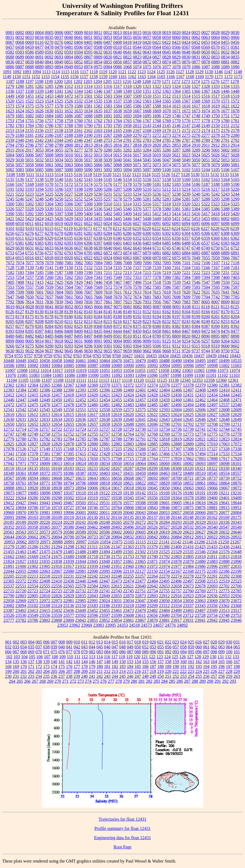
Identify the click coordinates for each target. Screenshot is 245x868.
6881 (157, 253)
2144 (157, 126)
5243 (225, 194)
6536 (196, 243)
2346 (79, 140)
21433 (212, 547)
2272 (157, 135)
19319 (93, 498)
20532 (188, 527)
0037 (59, 37)
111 (77, 657)
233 (31, 676)
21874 (165, 561)
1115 (65, 72)
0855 (108, 62)
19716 (45, 508)
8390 (216, 326)
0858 (137, 62)
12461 (188, 400)
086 (123, 652)
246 (130, 676)
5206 (108, 189)
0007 (69, 33)
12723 (69, 429)
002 (16, 642)
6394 (79, 243)
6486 (176, 243)
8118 (205, 307)
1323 (167, 86)
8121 (215, 307)
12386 (45, 390)
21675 (57, 557)
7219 (166, 273)
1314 (88, 86)
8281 (39, 326)
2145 (167, 126)
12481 (105, 405)
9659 (128, 351)
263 (237, 676)
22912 (165, 596)
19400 (212, 498)
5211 (157, 189)
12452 (81, 400)
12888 (176, 444)
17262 (129, 449)
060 (199, 647)
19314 (81, 498)
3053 (39, 150)
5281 (147, 199)
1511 (157, 96)
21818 (236, 557)
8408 (69, 331)
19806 (129, 508)
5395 (39, 214)
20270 (129, 522)
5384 (196, 209)
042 (77, 647)
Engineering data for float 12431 (122, 838)
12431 (188, 395)
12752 (69, 434)
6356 (176, 238)
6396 (88, 243)
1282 (39, 86)
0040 (69, 37)
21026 (93, 542)
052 (145, 647)
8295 (59, 326)
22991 (93, 601)
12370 (105, 385)
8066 (98, 307)
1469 (59, 96)
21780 (153, 557)
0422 (166, 42)
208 (77, 671)
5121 (117, 175)
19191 (200, 493)
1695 (147, 116)
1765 (128, 121)
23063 (200, 601)
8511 (137, 336)
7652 (39, 297)
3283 (137, 150)
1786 (49, 126)
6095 (196, 224)
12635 (69, 419)
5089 (79, 170)
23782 (21, 620)
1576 (39, 106)
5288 (206, 199)
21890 (236, 561)
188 (161, 667)
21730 (105, 557)
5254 (88, 199)
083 (100, 652)
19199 (212, 493)
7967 (167, 302)
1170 (209, 77)
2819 (147, 145)
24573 (147, 625)
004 (31, 642)
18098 (224, 464)
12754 (81, 434)
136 (24, 662)
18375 (57, 473)
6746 (176, 248)
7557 (30, 287)
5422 (20, 219)
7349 (118, 277)
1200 (58, 81)
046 (107, 647)
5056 (10, 165)
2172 (186, 130)
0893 (49, 67)
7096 (176, 263)
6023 (98, 224)
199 (8, 671)
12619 (116, 415)
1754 (20, 121)
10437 (199, 356)
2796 (30, 145)
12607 (212, 410)
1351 (147, 91)
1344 (79, 91)
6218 (127, 228)
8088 (167, 307)
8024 (20, 307)
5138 (39, 179)
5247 (30, 199)
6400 (108, 243)
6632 (39, 248)
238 (69, 676)
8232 (166, 321)
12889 (188, 444)
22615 (117, 586)
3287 (176, 150)
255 (199, 676)
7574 (118, 287)
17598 (57, 459)
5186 (196, 184)
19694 (21, 508)
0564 (157, 47)
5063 (69, 165)
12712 (9, 429)
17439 (141, 454)
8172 (235, 312)
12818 (165, 439)
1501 (88, 96)
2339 (10, 140)
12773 (188, 434)
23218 (129, 606)
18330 (224, 468)
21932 (81, 566)
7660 (59, 297)
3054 (49, 150)
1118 (94, 72)
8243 (186, 321)
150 (123, 662)
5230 (98, 194)
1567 (186, 101)
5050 (196, 160)
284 (165, 681)
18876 (236, 483)
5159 (176, 179)
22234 (81, 576)
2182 (39, 135)
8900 (20, 341)
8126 (10, 312)
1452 (39, 96)
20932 (236, 537)
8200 (206, 317)
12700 (165, 424)
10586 (9, 366)
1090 (235, 67)
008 (62, 642)
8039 (39, 307)
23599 (117, 615)
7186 (49, 273)
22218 (45, 576)
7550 (225, 282)
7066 (225, 258)
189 (168, 667)
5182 (167, 184)
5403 (118, 214)
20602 (117, 532)
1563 (147, 101)
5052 (216, 160)
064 (229, 647)
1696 (157, 116)
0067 (10, 42)
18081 (176, 464)
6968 (147, 258)
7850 (88, 302)
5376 (137, 209)
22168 (188, 571)
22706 (236, 586)
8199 (196, 317)
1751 (225, 116)
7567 (79, 287)
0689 (20, 57)
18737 (212, 478)
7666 (98, 297)
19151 (152, 493)
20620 (176, 532)
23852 (105, 620)
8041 (49, 307)
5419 (225, 214)
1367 (206, 91)
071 (46, 652)
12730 (141, 429)
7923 (128, 302)
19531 (105, 503)
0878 (206, 62)
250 (161, 676)
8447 (128, 331)
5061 (49, 165)
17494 (200, 454)
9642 (59, 351)
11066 (211, 370)
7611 (118, 292)
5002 (225, 150)
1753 (10, 121)
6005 (235, 219)
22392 (33, 581)
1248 (137, 81)
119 (129, 657)
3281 (118, 150)
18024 (81, 464)
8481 (20, 336)
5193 (30, 189)
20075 (212, 513)
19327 (105, 498)
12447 (21, 400)
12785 (81, 439)
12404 (165, 390)
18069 (165, 464)
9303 (128, 346)
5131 (205, 175)
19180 (188, 493)
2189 (79, 135)
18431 (129, 473)
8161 (157, 312)
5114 (59, 175)
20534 (200, 527)
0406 (98, 42)
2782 (137, 140)
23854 (117, 620)
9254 (186, 341)
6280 (69, 233)
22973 (57, 601)
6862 (98, 253)
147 (100, 662)
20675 (45, 537)
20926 (224, 537)
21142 (176, 542)
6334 (59, 238)
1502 (98, 96)
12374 (153, 385)
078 (77, 652)
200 (16, 671)
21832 (33, 561)
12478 (69, 405)
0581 (235, 47)
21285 (21, 547)
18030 (93, 464)
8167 (216, 312)
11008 (22, 370)
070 (39, 652)
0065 (225, 37)
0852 (79, 62)
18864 (224, 483)
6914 (10, 258)
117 (114, 657)
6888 (216, 253)
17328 (224, 449)
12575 (141, 410)
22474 (129, 581)
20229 (69, 522)
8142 (79, 312)
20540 (212, 527)
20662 (33, 537)
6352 (137, 238)
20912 (188, 537)
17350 (21, 454)
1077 (167, 67)
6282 (88, 233)
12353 (197, 380)
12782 (45, 439)
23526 (9, 615)
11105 (23, 380)
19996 (69, 513)
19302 (69, 498)
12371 (117, 385)
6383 (39, 243)
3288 (186, 150)
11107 (47, 380)
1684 (49, 116)
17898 (212, 459)
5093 (118, 170)
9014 (39, 341)
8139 (69, 312)
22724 (45, 591)
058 (184, 647)
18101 (236, 464)
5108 (11, 175)
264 (12, 681)
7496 (137, 282)
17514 (212, 454)
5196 (59, 189)
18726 (200, 478)
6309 (235, 233)
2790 (216, 140)
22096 (117, 571)
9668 (167, 351)
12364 (33, 385)
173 (46, 667)
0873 (157, 62)
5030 (20, 160)
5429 (69, 219)
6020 (69, 224)
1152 (36, 77)
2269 (128, 135)
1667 (137, 111)
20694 (57, 537)
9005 (30, 341)
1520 (10, 101)
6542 (216, 243)
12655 (69, 424)
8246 (196, 321)
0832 (206, 57)
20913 (200, 537)
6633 (49, 248)
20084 (236, 513)
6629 (10, 248)
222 (183, 671)
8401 (49, 331)
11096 (152, 375)
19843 (153, 508)
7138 (20, 268)
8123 (225, 307)
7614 (147, 292)
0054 (118, 37)
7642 (235, 292)
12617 (92, 415)
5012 (88, 155)
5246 (20, 199)
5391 (20, 214)
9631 (20, 351)
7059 (216, 258)
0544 (137, 47)
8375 (137, 326)
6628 (235, 243)
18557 (236, 473)
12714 (21, 429)
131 (221, 657)
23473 (129, 610)
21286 (33, 547)
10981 (21, 366)
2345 (69, 140)
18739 (224, 478)
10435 (175, 356)
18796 (81, 483)
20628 (212, 532)
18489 (188, 473)
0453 (206, 42)
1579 (69, 106)
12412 (9, 395)
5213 (176, 189)
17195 (105, 449)
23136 (69, 606)
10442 (223, 356)
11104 (12, 380)
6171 (88, 228)
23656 (152, 615)
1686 (69, 116)
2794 (10, 145)
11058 (164, 370)
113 (92, 657)
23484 (165, 610)
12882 (117, 444)
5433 (79, 219)
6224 (176, 228)
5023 (186, 155)
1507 (128, 96)
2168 (147, 130)
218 (153, 671)
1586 (137, 106)
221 (176, 671)
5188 (216, 184)
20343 (236, 522)
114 (100, 657)
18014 (69, 464)
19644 (236, 503)
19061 (176, 488)
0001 (10, 33)
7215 (147, 273)
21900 (21, 566)
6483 (147, 243)
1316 (108, 86)
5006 (30, 155)
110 (70, 657)
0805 (79, 57)
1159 (103, 77)
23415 (45, 610)
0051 (88, 37)
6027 (137, 224)
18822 (141, 483)
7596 (225, 287)
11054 (128, 370)
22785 (236, 591)
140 (54, 662)
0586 (30, 52)
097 (206, 652)
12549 (57, 410)
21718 (93, 557)
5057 (20, 165)
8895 (215, 336)
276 (104, 681)
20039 (116, 513)
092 (168, 652)
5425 (49, 219)
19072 (236, 488)
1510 (147, 96)
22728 (69, 591)
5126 (166, 175)
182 (115, 667)
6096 (206, 224)
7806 (20, 302)
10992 (153, 366)
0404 (78, 42)
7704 (206, 297)
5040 (118, 160)
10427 (128, 356)
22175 (200, 571)
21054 (105, 542)
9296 (88, 346)
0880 (216, 62)
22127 (140, 571)
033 (16, 647)
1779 (216, 121)
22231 (69, 576)
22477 (141, 581)
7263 (79, 277)
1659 (128, 111)
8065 (88, 307)
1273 (186, 81)
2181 (30, 135)
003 (24, 642)
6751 (225, 248)
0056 (137, 37)
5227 (69, 194)
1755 (30, 121)
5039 (108, 160)
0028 (215, 33)
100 (229, 652)
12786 (93, 439)
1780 (225, 121)
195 (214, 667)
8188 (118, 317)
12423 (117, 395)
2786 (176, 140)
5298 (225, 199)
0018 (157, 33)
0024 (186, 33)
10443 (235, 356)
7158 (147, 268)
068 (24, 652)
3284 (147, 150)
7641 (225, 292)
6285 (118, 233)
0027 (206, 33)
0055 (128, 37)
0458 (20, 47)
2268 (118, 135)
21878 (176, 561)
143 (77, 662)
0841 (49, 62)
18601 (45, 478)
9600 (225, 346)
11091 (105, 375)
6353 (147, 238)
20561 (9, 532)
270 (58, 681)
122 (152, 657)
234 (39, 676)
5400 (88, 214)
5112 (40, 175)
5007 (39, 155)
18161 (45, 468)
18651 (105, 478)
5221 (10, 194)
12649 (236, 419)
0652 (225, 52)
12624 (176, 415)
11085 (58, 375)
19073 (9, 493)
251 (168, 676)
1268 (147, 81)
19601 (165, 503)
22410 (57, 581)
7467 (118, 282)
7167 (216, 268)
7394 (206, 277)
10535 (236, 361)
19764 (117, 508)
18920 (33, 488)
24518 (135, 625)
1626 (39, 111)
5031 (30, 160)
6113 (40, 228)
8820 (186, 336)
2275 (186, 135)
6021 (78, 224)
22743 (117, 591)
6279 (59, 233)
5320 (186, 204)
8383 (186, 326)
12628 (224, 415)
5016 (127, 155)
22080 (69, 571)
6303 (176, 233)
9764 (87, 356)
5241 (206, 194)
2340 (20, 140)
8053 (79, 307)
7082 (79, 263)
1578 (59, 106)
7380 (167, 277)
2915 (10, 150)
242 (100, 676)
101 (237, 652)
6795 (88, 253)
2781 (128, 140)
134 (8, 662)
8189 (128, 317)
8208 (39, 321)
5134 (234, 175)
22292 (224, 576)
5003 (235, 150)
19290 (45, 498)
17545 (9, 459)
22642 (153, 586)
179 (92, 667)
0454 (215, 42)
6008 (10, 224)
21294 (57, 547)
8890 (206, 336)
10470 (117, 361)
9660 (137, 351)
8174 (20, 317)
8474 (216, 331)
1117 (84, 72)
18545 (212, 473)
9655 (108, 351)
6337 (88, 238)
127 (190, 657)
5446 (128, 219)
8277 (20, 326)
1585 (128, 106)
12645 (188, 419)
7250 (215, 273)
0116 (39, 42)
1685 (59, 116)
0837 (20, 62)
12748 (21, 434)
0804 (69, 57)
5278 (118, 199)
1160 (113, 77)
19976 (33, 513)
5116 (78, 175)
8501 (118, 336)
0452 (196, 42)
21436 (224, 547)
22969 (21, 601)
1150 (16, 77)
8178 (49, 317)
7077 (30, 263)
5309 (98, 204)
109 (62, 657)
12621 (140, 415)
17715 (129, 459)
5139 (49, 179)
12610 (9, 415)
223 (191, 671)
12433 (200, 395)
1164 (151, 77)
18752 (236, 478)
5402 (108, 214)
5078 (206, 165)
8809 (176, 336)
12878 (69, 444)
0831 (196, 57)
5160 (186, 179)
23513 (224, 610)
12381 (224, 385)
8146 (118, 312)
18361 (21, 473)
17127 (33, 449)
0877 (196, 62)
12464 (212, 400)
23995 (111, 625)
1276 (215, 81)
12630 (9, 419)
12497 (212, 405)
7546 (196, 282)
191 (184, 667)
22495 (165, 581)
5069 (128, 165)
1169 (199, 77)
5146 (118, 179)
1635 (98, 111)
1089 (225, 67)
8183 (88, 317)
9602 (235, 346)
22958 (9, 601)
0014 (127, 33)
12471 (236, 400)
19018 (129, 488)
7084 (98, 263)
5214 (186, 189)
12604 (176, 410)
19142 (140, 493)
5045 (147, 160)
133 (236, 657)
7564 (69, 287)
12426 (141, 395)
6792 (59, 253)
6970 (157, 258)
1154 (55, 77)
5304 (49, 204)
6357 (186, 238)
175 (62, 667)
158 (168, 662)
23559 (57, 615)
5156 (147, 179)
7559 (49, 287)
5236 (157, 194)
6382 (30, 243)
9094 (118, 341)
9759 (48, 356)
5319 (176, 204)
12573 (129, 410)
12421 (105, 395)
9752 (235, 351)
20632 (224, 532)
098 (214, 652)
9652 (98, 351)
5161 (196, 179)
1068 (128, 67)
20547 (224, 527)
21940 (105, 566)
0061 (186, 37)
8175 (30, 317)
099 (222, 652)
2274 (176, 135)
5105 (216, 170)
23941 (200, 620)
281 (142, 681)
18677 (141, 478)
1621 (225, 106)
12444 (224, 395)
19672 (9, 508)
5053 (225, 160)
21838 (57, 561)
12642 (153, 419)
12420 (93, 395)
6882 (167, 253)
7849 (79, 302)
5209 (137, 189)
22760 (188, 591)
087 (130, 652)
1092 (17, 72)
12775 (212, 434)
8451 (147, 331)
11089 (81, 375)
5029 (10, 160)
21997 (224, 566)
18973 (69, 488)
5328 (30, 209)
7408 (20, 282)
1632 (69, 111)
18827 (153, 483)
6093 (176, 224)
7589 (186, 287)
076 (62, 652)
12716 (33, 429)
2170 (167, 130)
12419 (81, 395)
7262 (69, 277)
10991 (141, 366)
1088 (216, 67)
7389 (196, 277)
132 (228, 657)
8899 (10, 341)
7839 (59, 302)
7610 (108, 292)
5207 (118, 189)
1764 (118, 121)
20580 (69, 532)
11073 (223, 370)
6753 (10, 253)
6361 (225, 238)
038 (46, 647)
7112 (225, 263)
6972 (167, 258)
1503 (108, 96)
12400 (129, 390)
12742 (212, 429)
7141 (49, 268)
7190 (88, 273)
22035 (236, 566)
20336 (224, 522)
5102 (186, 170)
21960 (129, 566)
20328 (188, 522)
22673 (188, 586)
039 (54, 647)
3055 (59, 150)
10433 (151, 356)
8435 (98, 331)
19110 (81, 493)
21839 (69, 561)
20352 (9, 527)
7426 (69, 282)
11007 (10, 370)
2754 (118, 140)
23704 (176, 615)
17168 (69, 449)
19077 (21, 493)
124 (168, 657)
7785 (235, 297)
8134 (49, 312)
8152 (147, 312)
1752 (235, 116)
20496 (129, 527)
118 (122, 657)
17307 (176, 449)
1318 (128, 86)
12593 (165, 410)
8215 (108, 321)
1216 (127, 81)
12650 (9, 424)
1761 (88, 121)
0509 (108, 47)
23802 (45, 620)
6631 (30, 248)
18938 (57, 488)
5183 (176, 184)
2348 (98, 140)
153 (130, 662)
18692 (153, 478)
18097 (212, 464)
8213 (88, 321)
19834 (141, 508)
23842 (81, 620)
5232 (118, 194)
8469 (196, 331)
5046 (157, 160)
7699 (186, 297)
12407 (188, 390)
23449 (81, 610)
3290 (206, 150)
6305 (196, 233)
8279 (30, 326)
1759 (69, 121)
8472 (206, 331)
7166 (206, 268)
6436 (137, 243)
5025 (206, 155)
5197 (69, 189)
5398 (69, 214)
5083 (20, 170)
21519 (153, 552)
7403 (235, 277)
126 (183, 657)
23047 (141, 601)
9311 (167, 346)
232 (24, 676)
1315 (98, 86)
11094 (140, 375)
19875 (188, 508)
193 (199, 667)
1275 (205, 81)
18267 (116, 468)
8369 (108, 326)
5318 (166, 204)
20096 (21, 517)
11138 (174, 380)
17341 (9, 454)
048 (123, 647)
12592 (153, 410)
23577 (69, 615)
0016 (147, 33)
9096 (137, 341)
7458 (108, 282)
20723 (93, 537)
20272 (141, 522)
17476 (188, 454)
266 (27, 681)
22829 (69, 596)
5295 (216, 199)
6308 (225, 233)
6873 (118, 253)
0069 (30, 42)
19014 (105, 488)
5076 (186, 165)
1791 (98, 126)
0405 (88, 42)
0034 (39, 37)
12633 (45, 419)
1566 (176, 101)
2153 (10, 130)
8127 (20, 312)
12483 (129, 405)
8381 (167, 326)
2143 (147, 126)
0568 (196, 47)
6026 (127, 224)
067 (16, 652)
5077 (196, 165)
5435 (98, 219)
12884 (141, 444)
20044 (152, 513)
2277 (206, 135)
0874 (167, 62)
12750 (45, 434)
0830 (186, 57)
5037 (88, 160)
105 (32, 657)
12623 (164, 415)
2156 (39, 130)
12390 (69, 390)
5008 (49, 155)
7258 (39, 277)
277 (111, 681)
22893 (153, 596)
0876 (186, 62)
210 (92, 671)
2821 (167, 145)
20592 (93, 532)
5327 (20, 209)
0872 (147, 62)
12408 (200, 390)
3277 (79, 150)
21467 (33, 552)
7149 (59, 268)
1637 (108, 111)
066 (8, 652)
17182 (93, 449)
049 (130, 647)
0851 (69, 62)
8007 (216, 302)
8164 (186, 312)
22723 (33, 591)
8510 (128, 336)
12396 (105, 390)
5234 (137, 194)
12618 (104, 415)
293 (233, 681)
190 (176, 667)
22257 (141, 576)
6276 (30, 233)
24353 (123, 625)
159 (176, 662)
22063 (45, 571)
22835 (81, 596)
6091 (157, 224)
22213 (33, 576)
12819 (176, 439)
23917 (176, 620)
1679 (10, 116)
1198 (39, 81)
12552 (93, 410)
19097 (57, 493)
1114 (56, 72)
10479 (141, 361)
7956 (157, 302)
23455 (105, 610)
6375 (10, 243)
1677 (225, 111)
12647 (212, 419)
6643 (137, 248)
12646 (200, 419)
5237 (167, 194)
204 (46, 671)
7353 (137, 277)
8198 (186, 317)
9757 (29, 356)
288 (195, 681)
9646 (79, 351)
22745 (129, 591)
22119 (128, 571)
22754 (153, 591)
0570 (215, 47)
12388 (57, 390)
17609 (69, 459)
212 (107, 671)
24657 (159, 625)
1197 (30, 81)
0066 (235, 37)
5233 (128, 194)
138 (39, 662)
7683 (157, 297)
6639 (98, 248)
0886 (10, 67)
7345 (108, 277)
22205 (9, 576)
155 (145, 662)
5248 (39, 199)
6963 (128, 258)
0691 (39, 57)
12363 (21, 385)
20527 (165, 527)
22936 (212, 596)
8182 (79, 317)
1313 (79, 86)
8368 (98, 326)
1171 (219, 77)
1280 (20, 86)
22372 (21, 581)
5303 (39, 204)
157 (161, 662)
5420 (235, 214)
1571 (225, 101)
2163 (98, 130)
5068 (118, 165)
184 (130, 667)
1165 (161, 77)
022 (168, 642)
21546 (200, 552)
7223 (206, 273)
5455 (206, 219)
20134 (116, 517)
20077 (224, 513)
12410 (224, 390)
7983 (186, 302)
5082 (10, 170)
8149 (128, 312)
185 (138, 667)
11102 (223, 375)
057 (176, 647)
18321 (200, 468)
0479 (59, 47)
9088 (88, 341)
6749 (206, 248)
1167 (180, 77)
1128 (190, 72)
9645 (69, 351)
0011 (98, 33)
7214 (137, 273)
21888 (224, 561)
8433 (88, 331)
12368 (81, 385)
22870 (129, 596)
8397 (39, 331)
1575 (30, 106)
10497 (212, 361)
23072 (236, 601)
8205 (10, 321)
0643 (147, 52)
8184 (98, 317)
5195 (49, 189)
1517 (215, 96)
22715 (9, 591)
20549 (236, 527)
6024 (108, 224)
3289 (196, 150)
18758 (9, 483)
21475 (45, 552)
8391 (225, 326)
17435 (129, 454)
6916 (30, 258)
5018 (147, 155)
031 (237, 642)
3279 (98, 150)
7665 (88, 297)
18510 (200, 473)
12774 (200, 434)
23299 (153, 606)
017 (130, 642)
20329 (200, 522)
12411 (236, 390)
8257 (10, 326)
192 (191, 667)
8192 (137, 317)
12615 (69, 415)
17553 (21, 459)
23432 (57, 610)
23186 (105, 606)
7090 (147, 263)
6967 (137, 258)
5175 (98, 184)
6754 (20, 253)
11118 (127, 380)
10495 (200, 361)
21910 (57, 566)
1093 (27, 72)
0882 (235, 62)
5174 (88, 184)
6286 (128, 233)
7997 (196, 302)
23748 (224, 615)
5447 (137, 219)
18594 (33, 478)
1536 (108, 101)
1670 (167, 111)
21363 (128, 547)
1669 (157, 111)
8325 (79, 326)
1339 (39, 91)
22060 (33, 571)
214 (122, 671)
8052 (69, 307)
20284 (165, 522)
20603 (129, 532)
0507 (88, 47)
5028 (235, 155)
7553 (10, 287)
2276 (196, 135)
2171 (176, 130)
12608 (224, 410)
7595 (216, 287)
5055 (235, 160)
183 (123, 667)
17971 (21, 464)
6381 (20, 243)
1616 (186, 106)
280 (134, 681)
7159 (157, 268)
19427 (21, 503)
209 (85, 671)
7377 (147, 277)
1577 (49, 106)
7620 (186, 292)
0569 (206, 47)
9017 (49, 341)
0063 (206, 37)
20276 (153, 522)
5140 (59, 179)
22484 (153, 581)
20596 (105, 532)
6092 (166, 224)
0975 (98, 67)
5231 (108, 194)
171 (31, 667)
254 (191, 676)
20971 (45, 542)
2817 (128, 145)
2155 (30, 130)
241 (92, 676)
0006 (59, 33)
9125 (167, 341)
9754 (9, 356)
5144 (98, 179)
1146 (218, 72)
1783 (20, 126)
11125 (162, 380)
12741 (200, 429)
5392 (30, 214)
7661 (69, 297)
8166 (206, 312)
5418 (215, 214)
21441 (236, 547)
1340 (49, 91)
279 (126, 681)
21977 (176, 566)
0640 (118, 52)
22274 (176, 576)
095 (191, 652)
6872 (108, 253)
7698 (176, 297)
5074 (167, 165)
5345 (118, 209)
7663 (79, 297)
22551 (21, 586)
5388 (225, 209)
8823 (196, 336)
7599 (20, 292)
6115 (49, 228)
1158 (94, 77)
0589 (39, 52)
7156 (128, 268)
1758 (59, 121)
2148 (196, 126)
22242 (93, 576)
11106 (35, 380)
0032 (20, 37)
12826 (21, 444)
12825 (9, 444)
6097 (215, 224)
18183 (69, 468)
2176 (225, 130)
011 (84, 642)
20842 (153, 537)
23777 (9, 620)
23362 (224, 606)
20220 (45, 522)
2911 (206, 145)
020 (153, 642)
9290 (49, 346)
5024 (196, 155)
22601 (105, 586)
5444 (108, 219)
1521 (20, 101)
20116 (81, 517)
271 (66, 681)
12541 (9, 410)
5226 (59, 194)
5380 (167, 209)
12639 (117, 419)
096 (199, 652)
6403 (128, 243)
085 (115, 652)
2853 (176, 145)
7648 (20, 297)
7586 (167, 287)
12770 (176, 434)
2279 (225, 135)
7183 (20, 273)
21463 (21, 552)
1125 (161, 72)
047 (115, 647)
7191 (98, 273)
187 (153, 667)
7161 (176, 268)
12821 (200, 439)
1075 (147, 67)
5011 (78, 155)
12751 (57, 434)
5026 (215, 155)
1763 (108, 121)
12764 (129, 434)
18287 (128, 468)
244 (115, 676)
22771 (212, 591)
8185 (108, 317)
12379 (200, 385)
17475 (176, 454)
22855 (117, 596)
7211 (108, 273)
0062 (196, 37)
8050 (59, 307)
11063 (187, 370)
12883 (129, 444)
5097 (147, 170)
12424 (129, 395)
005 (39, 642)
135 (16, 662)
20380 (69, 527)
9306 (157, 346)
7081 (69, 263)
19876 (200, 508)
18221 (80, 468)
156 (153, 662)
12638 (105, 419)
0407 (108, 42)
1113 (46, 72)
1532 (79, 101)
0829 (176, 57)
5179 (137, 184)
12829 (57, 444)
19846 (165, 508)
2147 (186, 126)
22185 (212, 571)
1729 (167, 116)
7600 (30, 292)
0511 (127, 47)
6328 (39, 238)
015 (115, 642)
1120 (113, 72)
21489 (93, 552)
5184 (186, 184)
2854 (186, 145)
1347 (108, 91)
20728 (105, 537)
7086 (118, 263)
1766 (137, 121)
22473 (117, 581)
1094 (37, 72)
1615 (176, 106)
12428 (153, 395)
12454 (105, 400)
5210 (147, 189)
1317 (118, 86)
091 (161, 652)
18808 (93, 483)
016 (122, 642)
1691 (108, 116)
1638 (118, 111)
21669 (33, 557)
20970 (33, 542)
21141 (164, 542)
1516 (206, 96)
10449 (21, 361)
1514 (186, 96)
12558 (105, 410)
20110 (69, 517)
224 (199, 671)
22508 (200, 581)
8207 (30, 321)
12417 (57, 395)
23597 (105, 615)
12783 (57, 439)
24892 (182, 625)
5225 (49, 194)
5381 (176, 209)
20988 (57, 542)
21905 (45, 566)
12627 (212, 415)
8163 (176, 312)
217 (145, 671)
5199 (88, 189)
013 (100, 642)
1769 (167, 121)
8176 (39, 317)
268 (43, 681)
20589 (81, 532)
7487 (128, 282)
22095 (105, 571)
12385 (33, 390)
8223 (147, 321)
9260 (216, 341)
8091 (176, 307)
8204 (235, 317)
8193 (147, 317)
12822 (212, 439)
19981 (45, 513)
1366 (196, 91)
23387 (9, 610)
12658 (105, 424)
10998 (212, 366)
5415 (186, 214)
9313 (186, 346)
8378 (147, 326)
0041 (79, 37)
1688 (88, 116)
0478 (49, 47)
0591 (49, 52)
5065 (88, 165)
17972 (33, 464)
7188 (69, 273)
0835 (235, 57)
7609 (98, 292)
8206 (20, 321)
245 (123, 676)
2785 (167, 140)
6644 (147, 248)
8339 (88, 326)
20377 (57, 527)
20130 (92, 517)
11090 (93, 375)
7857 (98, 302)
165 (222, 662)
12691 (141, 424)
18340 (236, 468)
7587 (176, 287)
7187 (59, 273)
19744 (81, 508)
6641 (118, 248)
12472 (9, 405)
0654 (235, 52)
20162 (212, 517)
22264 (153, 576)
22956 (236, 596)
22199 (236, 571)
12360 (221, 380)
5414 (176, 214)
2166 (128, 130)
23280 (141, 606)
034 (24, 647)
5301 (20, 204)
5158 (167, 179)
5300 (10, 204)
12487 (165, 405)
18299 (152, 468)
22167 (176, 571)
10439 (211, 356)
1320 (137, 86)
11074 (235, 370)
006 (46, 642)
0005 (49, 33)
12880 (93, 444)
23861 (129, 620)
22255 (129, 576)
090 (153, 652)
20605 (141, 532)
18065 (153, 464)
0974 (88, 67)
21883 (212, 561)
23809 (69, 620)
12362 (9, 385)
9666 (157, 351)
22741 (105, 591)
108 (55, 657)
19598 (153, 503)
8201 (216, 317)
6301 (157, 233)
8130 (39, 312)
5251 (69, 199)
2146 (176, 126)
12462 (200, 400)
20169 (224, 517)
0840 (39, 62)
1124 (151, 72)
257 (214, 676)
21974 (165, 566)
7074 (20, 263)
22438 (69, 581)
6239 (235, 228)
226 (214, 671)
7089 (137, 263)
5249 (49, 199)
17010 (212, 444)
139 (46, 662)
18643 (93, 478)
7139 (30, 268)
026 (199, 642)
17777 (165, 459)
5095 (137, 170)
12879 (81, 444)
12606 (200, 410)
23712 (188, 615)
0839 (30, 62)
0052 (98, 37)
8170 (225, 312)
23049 (153, 601)
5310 (108, 204)
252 (176, 676)
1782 (10, 126)
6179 (107, 228)
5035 (69, 160)
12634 (57, 419)
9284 (39, 346)
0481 (69, 47)
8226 (157, 321)
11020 (93, 370)
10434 (163, 356)
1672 (186, 111)
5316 (147, 204)
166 (229, 662)
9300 (98, 346)
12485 (153, 405)
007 (54, 642)
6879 (147, 253)
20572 (33, 532)
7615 (157, 292)
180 (100, 667)
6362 (235, 238)
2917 (30, 150)
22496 (176, 581)
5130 (195, 175)
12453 (93, 400)
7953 (147, 302)
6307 (216, 233)
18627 (69, 478)
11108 (58, 380)
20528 (176, 527)
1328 (206, 86)
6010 (20, 224)
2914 (235, 145)
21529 (176, 552)
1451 (30, 96)
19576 (117, 503)
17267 (153, 449)
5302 (30, 204)
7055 (206, 258)
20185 (9, 522)
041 (69, 647)
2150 (216, 126)
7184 (30, 273)
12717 (45, 429)
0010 (88, 33)
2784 (157, 140)
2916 (20, 150)
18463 (165, 473)
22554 (33, 586)
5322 (206, 204)
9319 (215, 346)
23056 (188, 601)
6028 (147, 224)
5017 (137, 155)
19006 (93, 488)
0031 (10, 37)
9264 (225, 341)
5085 (39, 170)
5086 (49, 170)
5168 (30, 184)
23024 (105, 601)
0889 (39, 67)
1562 (137, 101)
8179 (59, 317)
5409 (128, 214)
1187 (10, 81)
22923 (188, 596)
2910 (196, 145)
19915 (224, 508)
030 (229, 642)
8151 (137, 312)
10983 (45, 366)
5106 (225, 170)
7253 (10, 277)
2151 (225, 126)
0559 (147, 47)
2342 (39, 140)
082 (92, 652)
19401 (224, 498)
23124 (57, 606)
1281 (30, 86)
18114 (21, 468)
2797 (39, 145)
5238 (176, 194)
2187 (59, 135)
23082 (9, 606)
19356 (153, 498)
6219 (137, 228)
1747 (186, 116)
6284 (108, 233)
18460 (153, 473)
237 (62, 676)
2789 (206, 140)
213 (115, 671)
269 (50, 681)
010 (77, 642)
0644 (157, 52)
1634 (88, 111)
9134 (176, 341)
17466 (165, 454)
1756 (39, 121)
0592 (59, 52)
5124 (146, 175)
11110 (70, 380)
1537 (118, 101)
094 (184, 652)
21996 (212, 566)
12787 (105, 439)
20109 (57, 517)
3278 (88, 150)
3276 (69, 150)
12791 (141, 439)
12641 (141, 419)
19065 (200, 488)
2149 (206, 126)
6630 (20, 248)
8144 (98, 312)
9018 (59, 341)
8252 (215, 321)
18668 (129, 478)
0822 (128, 57)
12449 (45, 400)
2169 (157, 130)
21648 (236, 552)
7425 (59, 282)
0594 (79, 52)
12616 (80, 415)
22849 (105, 596)
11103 (235, 375)
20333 (212, 522)
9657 (118, 351)
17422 (93, 454)
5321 (196, 204)
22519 (224, 581)
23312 (165, 606)
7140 (39, 268)
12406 (176, 390)
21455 (9, 552)
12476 (45, 405)
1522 (30, 101)
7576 (128, 287)
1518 (225, 96)
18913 (21, 488)
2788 (196, 140)
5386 (216, 209)
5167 (20, 184)
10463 (93, 361)
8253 (225, 321)
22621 (129, 586)
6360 (215, 238)
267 (35, 681)
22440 (81, 581)
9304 (137, 346)
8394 (20, 331)
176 (69, 667)
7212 (117, 273)
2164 (108, 130)
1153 (46, 77)
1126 (170, 72)
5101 (176, 170)
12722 (57, 429)
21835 (45, 561)
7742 (216, 297)
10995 (176, 366)
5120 (107, 175)
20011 (105, 513)
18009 (45, 464)
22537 (9, 586)
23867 (141, 620)
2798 (49, 145)
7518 (157, 282)
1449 (10, 96)
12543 (33, 410)
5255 (98, 199)
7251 (225, 273)
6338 (98, 238)
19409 (236, 498)
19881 (212, 508)
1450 (20, 96)
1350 (137, 91)
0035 (49, 37)
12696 (153, 424)
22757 (176, 591)
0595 (88, 52)
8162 (167, 312)
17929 (236, 459)
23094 (21, 606)
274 (88, 681)
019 (145, 642)
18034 (105, 464)
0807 (88, 57)
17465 (153, 454)
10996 (188, 366)
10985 (69, 366)
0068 (20, 42)
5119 (97, 175)
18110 (9, 468)
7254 (20, 277)
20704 (81, 537)
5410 (137, 214)
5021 (176, 155)
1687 (79, 116)
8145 (108, 312)
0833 (216, 57)
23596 (93, 615)
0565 (166, 47)
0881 (225, 62)
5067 (108, 165)
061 (206, 647)
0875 (176, 62)
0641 (128, 52)
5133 (225, 175)
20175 (236, 517)
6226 (196, 228)
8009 (225, 302)
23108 (45, 606)
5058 (30, 165)
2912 (215, 145)
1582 (98, 106)
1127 (180, 72)
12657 (93, 424)
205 (54, 671)
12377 (176, 385)
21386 (164, 547)
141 (62, 662)
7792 (10, 302)
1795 (118, 126)
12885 (153, 444)
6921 (79, 258)
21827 (21, 561)
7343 (98, 277)
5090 (88, 170)
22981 (69, 601)
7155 (118, 268)
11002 (224, 366)
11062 (176, 370)
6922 (88, 258)
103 (17, 657)
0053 (108, 37)
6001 (216, 219)
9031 (79, 341)
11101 (211, 375)
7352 (128, 277)
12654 (57, 424)
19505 (81, 503)
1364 (176, 91)
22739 (93, 591)
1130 (209, 72)
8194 (157, 317)
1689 (98, 116)
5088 (69, 170)
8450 (137, 331)
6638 (88, 248)
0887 (20, 67)
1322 (157, 86)
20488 (105, 527)
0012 (108, 33)
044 (92, 647)
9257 (206, 341)
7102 (196, 263)
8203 (225, 317)
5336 (98, 209)
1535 (98, 101)
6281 (79, 233)
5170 (49, 184)
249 (153, 676)
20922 (212, 537)
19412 (9, 503)
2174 (206, 130)
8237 (176, 321)
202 (31, 671)
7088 (128, 263)
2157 (49, 130)
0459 (30, 47)
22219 (57, 576)
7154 (108, 268)
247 (138, 676)
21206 (200, 542)
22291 (212, 576)
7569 (98, 287)
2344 (59, 140)
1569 (206, 101)
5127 (176, 175)
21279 (9, 547)
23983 (99, 625)
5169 (39, 184)
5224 (39, 194)
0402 (69, 42)
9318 (206, 346)
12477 (57, 405)
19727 (69, 508)
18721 (188, 478)
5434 (88, 219)
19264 (21, 498)
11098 (176, 375)
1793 (108, 126)
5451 (176, 219)
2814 (98, 145)
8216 (117, 321)
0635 (108, 52)
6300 (147, 233)
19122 (104, 493)
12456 (129, 400)
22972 (45, 601)
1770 (176, 121)
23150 (81, 606)
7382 (176, 277)
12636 (81, 419)
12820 (188, 439)
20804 (117, 537)
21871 (153, 561)
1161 (122, 77)
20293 (176, 522)
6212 (117, 228)
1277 (225, 81)
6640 (108, 248)
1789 (79, 126)
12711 (236, 424)
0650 (206, 52)
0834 (225, 57)
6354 (157, 238)
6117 (59, 228)
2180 (20, 135)
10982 (33, 366)
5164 (225, 179)
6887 (206, 253)
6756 (39, 253)
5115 (68, 175)
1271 (166, 81)
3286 (167, 150)
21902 (33, 566)
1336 (10, 91)
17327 (212, 449)
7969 (176, 302)
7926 (137, 302)
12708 (212, 424)
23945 (224, 620)
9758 (38, 356)
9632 (30, 351)
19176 (176, 493)
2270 (137, 135)
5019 (157, 155)
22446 (93, 581)
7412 (30, 282)
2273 (167, 135)
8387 (206, 326)
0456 (235, 42)
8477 (235, 331)
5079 (216, 165)
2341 (30, 140)
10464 (105, 361)
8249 (206, 321)
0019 (166, 33)
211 (100, 671)
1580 (79, 106)
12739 (188, 429)
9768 (117, 356)
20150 (200, 517)
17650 (93, 459)
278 (119, 681)
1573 (10, 106)
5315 (137, 204)
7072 (10, 263)
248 (145, 676)
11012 (34, 370)
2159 (69, 130)
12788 (117, 439)
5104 (206, 170)
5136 (20, 179)
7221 (186, 273)
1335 (235, 86)
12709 (224, 424)
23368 (236, 606)
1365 (186, 91)
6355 (166, 238)
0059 (167, 37)
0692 (49, 57)
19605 (176, 503)
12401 (141, 390)
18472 (176, 473)
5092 (108, 170)
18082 (188, 464)
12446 (9, 400)
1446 (225, 91)
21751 (117, 557)
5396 (49, 214)
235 (46, 676)
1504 (118, 96)
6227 (205, 228)
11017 (58, 370)
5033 (49, 160)
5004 (10, 155)
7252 (235, 273)
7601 (39, 292)
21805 (188, 557)
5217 (215, 189)
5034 (59, 160)
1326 (186, 86)
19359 (165, 498)
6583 (225, 243)
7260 (49, 277)
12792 (153, 439)
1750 (216, 116)
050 (138, 647)
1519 (235, 96)
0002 (20, 33)
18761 (21, 483)
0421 (157, 42)
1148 (238, 72)
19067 (224, 488)
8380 (157, 326)
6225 (186, 228)
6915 (20, 258)
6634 (59, 248)
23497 (200, 610)
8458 (157, 331)
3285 (157, 150)
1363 (167, 91)
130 (213, 657)
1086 (196, 67)
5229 (88, 194)
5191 (10, 189)
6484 (157, 243)
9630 (10, 351)
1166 (171, 77)
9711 (176, 351)
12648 (224, 419)
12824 (236, 439)
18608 (57, 478)
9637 (49, 351)
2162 (88, 130)
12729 (129, 429)
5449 (157, 219)
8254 (235, 321)
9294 (79, 346)
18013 (57, 464)
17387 (57, 454)
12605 (188, 410)
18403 (105, 473)
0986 (118, 67)
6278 (49, 233)
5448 (147, 219)
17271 (165, 449)
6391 (49, 243)
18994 (81, 488)
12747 (9, 434)
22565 (69, 586)
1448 (235, 91)
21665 (21, 557)
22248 (117, 576)
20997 (81, 542)
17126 (21, 449)
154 (138, 662)
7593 (196, 287)
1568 (196, 101)
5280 (137, 199)
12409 (212, 390)
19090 (45, 493)
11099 (188, 375)
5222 (20, 194)
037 (39, 647)
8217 (127, 321)
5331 (59, 209)
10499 (224, 361)
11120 (139, 380)
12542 (21, 410)
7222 (196, 273)
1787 (59, 126)
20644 (9, 537)
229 (237, 671)
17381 (45, 454)
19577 (129, 503)
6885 (196, 253)
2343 (49, 140)
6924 (108, 258)
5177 (118, 184)
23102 (33, 606)
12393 (81, 390)
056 (168, 647)
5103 (196, 170)
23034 (129, 601)
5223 (30, 194)
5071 (137, 165)
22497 (188, 581)
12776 (224, 434)
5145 (108, 179)
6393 (69, 243)
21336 (104, 547)
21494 (105, 552)
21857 (117, 561)
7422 (49, 282)
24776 (170, 625)
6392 (59, 243)
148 (107, 662)
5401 (98, 214)
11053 (117, 370)
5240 (196, 194)
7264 (88, 277)
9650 (88, 351)
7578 (137, 287)
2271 (147, 135)
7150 (69, 268)
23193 (117, 606)
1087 (206, 67)
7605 (69, 292)
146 (92, 662)
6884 (186, 253)
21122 (152, 542)
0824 (147, 57)
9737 (196, 351)
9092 (108, 341)
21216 (212, 542)
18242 (104, 468)
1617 (196, 106)
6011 (30, 224)
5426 (59, 219)
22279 (200, 576)
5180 (147, 184)
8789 (157, 336)
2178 (235, 130)
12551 (81, 410)
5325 (235, 204)
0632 (98, 52)
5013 (98, 155)
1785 (39, 126)
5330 (49, 209)
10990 (129, 366)
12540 (236, 405)
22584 (93, 586)
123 (160, 657)
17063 (224, 444)
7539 (176, 282)
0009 (79, 33)
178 (85, 667)
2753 (108, 140)
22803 (21, 596)
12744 (224, 429)
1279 (10, 86)
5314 (127, 204)
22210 (21, 576)
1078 (176, 67)
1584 (118, 106)
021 (160, 642)
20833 (141, 537)
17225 (117, 449)
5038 (98, 160)
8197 (176, 317)
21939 (93, 566)
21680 (69, 557)
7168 (225, 268)
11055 (140, 370)
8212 (78, 321)
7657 (49, 297)
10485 (153, 361)
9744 (206, 351)
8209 (49, 321)
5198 (79, 189)
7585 (157, 287)
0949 (69, 67)
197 (229, 667)
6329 (49, 238)
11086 (70, 375)
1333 (216, 86)
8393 (10, 331)
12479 (81, 405)
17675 (105, 459)
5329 (39, 209)
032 (8, 647)
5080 (225, 165)
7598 (10, 292)
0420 (147, 42)
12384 (21, 390)
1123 (142, 72)
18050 (117, 464)
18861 (200, 483)
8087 (157, 307)
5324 (225, 204)
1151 (26, 77)
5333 (79, 209)
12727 (105, 429)
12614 (57, 415)
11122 (150, 380)
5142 (79, 179)
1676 (216, 111)
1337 (20, 91)
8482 (30, 336)
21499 (117, 552)
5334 (88, 209)
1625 (30, 111)
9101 (157, 341)
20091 (9, 517)
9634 (39, 351)
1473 (79, 96)
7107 (216, 263)
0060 (176, 37)
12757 (105, 434)
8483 (39, 336)
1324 (176, 86)
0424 (186, 42)
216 (138, 671)
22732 (81, 591)
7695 (167, 297)
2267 (108, 135)
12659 (117, 424)
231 (16, 676)
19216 (236, 493)
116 (107, 657)
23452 (93, 610)
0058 (157, 37)
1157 (84, 77)
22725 (57, 591)
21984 (188, 566)
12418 (69, 395)
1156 (74, 77)
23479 (141, 610)
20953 (10, 542)
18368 (33, 473)
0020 (176, 33)
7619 (176, 292)
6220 (147, 228)
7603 (49, 292)
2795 (20, 145)
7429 (79, 282)
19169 (164, 493)
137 (31, 662)
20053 (164, 513)
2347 (88, 140)
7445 (88, 282)
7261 (59, 277)
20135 (128, 517)
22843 (93, 596)
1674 (206, 111)
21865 (141, 561)
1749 (206, 116)
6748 (196, 248)
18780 (57, 483)
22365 (9, 581)
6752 (235, 248)
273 (81, 681)
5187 (206, 184)
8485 (49, 336)
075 (54, 652)
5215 (196, 189)
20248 (105, 522)
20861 (165, 537)
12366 (57, 385)
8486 (59, 336)
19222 (9, 498)
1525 (59, 101)
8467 (186, 331)
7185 (39, 273)
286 (180, 681)
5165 (235, 179)
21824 (9, 561)
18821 (129, 483)
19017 (117, 488)
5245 (10, 199)
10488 (165, 361)
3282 (128, 150)
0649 (196, 52)
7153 (98, 268)
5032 (39, 160)
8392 (235, 326)
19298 (57, 498)
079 (85, 652)
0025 (196, 33)
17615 (81, 459)
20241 (81, 522)
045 (100, 647)
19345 (129, 498)
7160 (167, 268)
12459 (165, 400)
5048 (176, 160)
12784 (69, 439)
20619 (165, 532)
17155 (57, 449)
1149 (7, 77)
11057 (152, 370)
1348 (118, 91)
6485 (167, 243)
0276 (59, 42)
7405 (10, 282)
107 (47, 657)
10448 (9, 361)
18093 (200, 464)
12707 (200, 424)
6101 (10, 228)
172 (39, 667)
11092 (117, 375)
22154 (164, 571)
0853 (88, 62)
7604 (59, 292)
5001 (216, 150)
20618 (153, 532)
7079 (49, 263)
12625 (188, 415)
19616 (200, 503)
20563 (21, 532)
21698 (81, 557)
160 (184, 662)
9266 (10, 346)
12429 (165, 395)
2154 (20, 130)
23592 (81, 615)
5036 (79, 160)
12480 (93, 405)
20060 (200, 513)
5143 (88, 179)
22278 (188, 576)
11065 (199, 370)
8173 (10, 317)
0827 (157, 57)
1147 (228, 72)
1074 (137, 67)
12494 (188, 405)
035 (31, 647)
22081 (81, 571)
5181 (157, 184)
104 (24, 657)
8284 (49, 326)
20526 (153, 527)
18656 (117, 478)
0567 (186, 47)
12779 (9, 439)
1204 (98, 81)
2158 (59, 130)
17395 (69, 454)
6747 (186, 248)
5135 (10, 179)
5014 (108, 155)
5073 (157, 165)
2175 (216, 130)
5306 (69, 204)
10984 (57, 366)
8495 (79, 336)
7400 (225, 277)
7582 (147, 287)
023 (176, 642)
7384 (186, 277)
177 (77, 667)
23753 (236, 615)
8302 (69, 326)
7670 (118, 297)
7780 (225, 297)
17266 (141, 449)
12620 (128, 415)
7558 (39, 287)
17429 (117, 454)
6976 (186, 258)
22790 (9, 596)
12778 (236, 434)
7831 (39, 302)
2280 (235, 135)
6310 (10, 238)
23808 (57, 620)
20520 (141, 527)
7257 (30, 277)
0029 (225, 33)
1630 (49, 111)
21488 (81, 552)
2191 (98, 135)
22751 (141, 591)
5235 (147, 194)
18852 (188, 483)
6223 (166, 228)
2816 (118, 145)
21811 (212, 557)
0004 (39, 33)
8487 (69, 336)
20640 (236, 532)
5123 (137, 175)
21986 (200, 566)
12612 (33, 415)
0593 (69, 52)
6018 (49, 224)
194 (206, 667)
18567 (9, 478)
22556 (57, 586)
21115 (141, 542)
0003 (30, 33)
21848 (105, 561)
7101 (186, 263)
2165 (118, 130)
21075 (117, 542)
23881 (165, 620)
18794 (69, 483)
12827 (33, 444)
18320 (188, 468)
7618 (166, 292)
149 (115, 662)
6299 (137, 233)
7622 (196, 292)
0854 (98, 62)
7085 (108, 263)
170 (24, 667)
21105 (129, 542)
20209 (33, 522)
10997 (200, 366)
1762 (98, 121)
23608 (129, 615)
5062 (59, 165)
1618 (206, 106)
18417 (117, 473)
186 (145, 667)
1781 (235, 121)
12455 (117, 400)
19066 (212, 488)
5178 (128, 184)
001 (8, 642)
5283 (167, 199)
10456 (45, 361)
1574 (20, 106)
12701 (176, 424)
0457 (10, 47)
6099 (235, 224)
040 (62, 647)
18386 (69, 473)
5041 (128, 160)
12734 (165, 429)
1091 (7, 72)
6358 (196, 238)
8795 (166, 336)
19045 (153, 488)
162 (199, 662)
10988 (105, 366)
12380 (212, 385)
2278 (216, 135)
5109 (20, 175)
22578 (81, 586)
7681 (147, 297)
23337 (188, 606)
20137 (152, 517)
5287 (196, 199)
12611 (21, 415)
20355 (21, 527)
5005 (20, 155)
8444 (118, 331)
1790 (88, 126)
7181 (235, 268)
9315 (196, 346)
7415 (39, 282)
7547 (206, 282)
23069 (212, 601)
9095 (128, 341)
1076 (157, 67)
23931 (188, 620)
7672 (128, 297)
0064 (216, 37)
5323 (215, 204)
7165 (196, 268)
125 (175, 657)
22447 (105, 581)
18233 (92, 468)
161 (191, 662)
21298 (69, 547)
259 (229, 676)
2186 (49, 135)
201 (24, 671)
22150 (152, 571)
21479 (57, 552)
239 (77, 676)
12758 (117, 434)
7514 (147, 282)
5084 (30, 170)
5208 (128, 189)
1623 (10, 111)
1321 (147, 86)
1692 (118, 116)
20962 (21, 542)
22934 (200, 596)
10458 (57, 361)
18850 (176, 483)
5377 (147, 209)
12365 (45, 385)
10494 (188, 361)
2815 (108, 145)
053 (153, 647)
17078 (9, 449)
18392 (93, 473)
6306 (206, 233)
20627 (200, 532)
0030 (235, 33)
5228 (79, 194)
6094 (186, 224)
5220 (235, 189)
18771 (45, 483)
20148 (188, 517)
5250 (59, 199)
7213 (127, 273)
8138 (59, 312)
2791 (225, 140)
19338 (117, 498)
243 (107, 676)
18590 (21, 478)
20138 (164, 517)
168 (8, 667)
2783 (147, 140)
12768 (153, 434)
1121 (122, 72)
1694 (137, 116)
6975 (176, 258)
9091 (98, 341)
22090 (93, 571)
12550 (69, 410)
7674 (137, 297)
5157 (157, 179)
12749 (33, 434)
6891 (235, 253)
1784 (30, 126)
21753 (129, 557)
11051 (105, 370)
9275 (30, 346)
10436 (187, 356)
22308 (236, 576)
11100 (199, 375)
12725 (93, 429)
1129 (199, 72)
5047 (167, 160)
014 (107, 642)
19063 (188, 488)
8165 (196, 312)
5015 (117, 155)
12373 (141, 385)
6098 (225, 224)
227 (221, 671)
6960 (118, 258)
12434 (212, 395)
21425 (200, 547)
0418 (127, 42)
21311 (93, 547)
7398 (216, 277)
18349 (9, 473)
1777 (196, 121)
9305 (147, 346)
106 (39, 657)
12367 (69, 385)
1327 (196, 86)
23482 (153, 610)
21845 (93, 561)
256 (206, 676)
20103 (33, 517)
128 (198, 657)
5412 (157, 214)
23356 (212, 606)
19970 (21, 513)
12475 (33, 405)
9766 (107, 356)
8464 (176, 331)
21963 (141, 566)
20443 (81, 527)
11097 (164, 375)
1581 (88, 106)
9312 (176, 346)
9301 (108, 346)
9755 (19, 356)
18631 (81, 478)
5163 (216, 179)
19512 (93, 503)
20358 (33, 527)
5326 (10, 209)
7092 (157, 263)
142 (69, 662)
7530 (167, 282)
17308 (188, 449)
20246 (93, 522)
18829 (165, 483)
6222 (156, 228)
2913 (225, 145)
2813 (88, 145)
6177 (98, 228)
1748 (196, 116)
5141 (69, 179)
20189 (21, 522)
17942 (9, 464)
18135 (33, 468)
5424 (39, 219)
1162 (132, 77)
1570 (216, 101)
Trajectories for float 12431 (123, 819)
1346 (98, 91)
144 (85, 662)
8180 (69, 317)
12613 (45, 415)
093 (176, 652)
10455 (33, 361)
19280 (33, 498)
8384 (196, 326)
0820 (108, 57)
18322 (212, 468)
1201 (68, 81)
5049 (186, 160)
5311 (118, 204)
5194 (39, 189)
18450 (141, 473)
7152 (88, 268)
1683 (39, 116)
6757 (49, 253)
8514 (147, 336)
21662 (9, 557)
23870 (153, 620)
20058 (188, 513)
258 (222, 676)
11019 (81, 370)
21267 (235, 542)
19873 (176, 508)
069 (31, 652)
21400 (176, 547)
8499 (108, 336)
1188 (20, 81)
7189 (79, 273)
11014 (46, 370)
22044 (9, 571)
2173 (196, 130)
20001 (81, 513)
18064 (141, 464)
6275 (20, 233)
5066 (98, 165)
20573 (45, 532)
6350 (127, 238)
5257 (108, 199)
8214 (98, 321)
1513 (176, 96)
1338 (30, 91)
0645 (167, 52)
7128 (10, 268)
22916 (176, 596)
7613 (137, 292)
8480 (10, 336)
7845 (69, 302)
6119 (68, 228)
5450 (167, 219)
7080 (59, 263)
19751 (105, 508)
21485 (69, 552)
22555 (45, 586)
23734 (212, 615)
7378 (157, 277)
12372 (129, 385)
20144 (176, 517)
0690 (30, 57)
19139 (128, 493)
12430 (176, 395)
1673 (196, 111)
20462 (93, 527)
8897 (225, 336)
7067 (235, 258)
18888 (9, 488)
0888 (30, 67)
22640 (141, 586)
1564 (157, 101)
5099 (157, 170)
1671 (176, 111)
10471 (129, 361)
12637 (93, 419)
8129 (30, 312)
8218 (137, 321)
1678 (235, 111)
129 (206, 657)
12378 (188, 385)
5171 (59, 184)
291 (218, 681)
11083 (34, 375)
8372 (118, 326)
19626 (212, 503)
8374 (128, 326)
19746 (93, 508)
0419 (137, 42)
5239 (186, 194)
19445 (57, 503)
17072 (236, 444)
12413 (21, 395)
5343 (108, 209)
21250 (224, 542)
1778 (206, 121)
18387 (81, 473)
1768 (157, 121)
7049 (196, 258)
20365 (45, 527)
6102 (20, 228)
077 (69, 652)
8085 (147, 307)
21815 (224, 557)
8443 (108, 331)
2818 (137, 145)
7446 (98, 282)
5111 (30, 175)
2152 (235, 126)
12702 (188, 424)
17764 (153, 459)
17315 (200, 449)
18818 (105, 483)
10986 (81, 366)
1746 (176, 116)
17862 (188, 459)
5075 (176, 165)
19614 (188, 503)
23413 (33, 610)
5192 (20, 189)
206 (62, 671)
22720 (21, 591)
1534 (88, 101)
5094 (128, 170)
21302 (81, 547)
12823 (224, 439)
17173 (81, 449)
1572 (235, 101)
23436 (69, 610)
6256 (10, 233)
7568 (88, 287)
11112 (92, 380)
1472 (69, 96)
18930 (45, 488)
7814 (30, 302)
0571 (225, 47)
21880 (200, 561)
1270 (156, 81)
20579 (57, 532)
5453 (196, 219)
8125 (235, 307)
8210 (59, 321)
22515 (212, 581)
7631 (206, 292)
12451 (69, 400)
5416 (196, 214)
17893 (200, 459)
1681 (20, 116)
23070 (224, 601)
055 (161, 647)
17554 (33, 459)
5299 (235, 199)
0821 (118, 57)
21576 (224, 552)
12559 (117, 410)
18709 (176, 478)
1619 (216, 106)
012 (92, 642)
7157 (137, 268)
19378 (188, 498)
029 (221, 642)
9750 (225, 351)
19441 (33, 503)
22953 (224, 596)
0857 (128, 62)
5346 (128, 209)
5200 (98, 189)
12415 (33, 395)
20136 (140, 517)
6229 (225, 228)
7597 (235, 287)
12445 (236, 395)
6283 (98, 233)
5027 (225, 155)
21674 (45, 557)
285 (172, 681)
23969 (87, 625)
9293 (69, 346)
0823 (137, 57)
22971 (33, 601)
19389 (200, 498)
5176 (108, 184)
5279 (128, 199)
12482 (117, 405)
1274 (196, 81)
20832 (129, 537)
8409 (79, 331)
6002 (225, 219)
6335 (69, 238)
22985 (81, 601)
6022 (88, 224)
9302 (118, 346)
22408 (45, 581)
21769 (141, 557)
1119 (103, 72)
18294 (140, 468)
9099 (147, 341)
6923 (98, 258)
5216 (206, 189)
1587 (147, 106)
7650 (30, 297)
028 (214, 642)
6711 (157, 248)
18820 (117, 483)
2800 (69, 145)
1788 (69, 126)
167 (237, 662)
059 (191, 647)
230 (8, 676)
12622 (152, 415)
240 (85, 676)
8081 (128, 307)
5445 (118, 219)
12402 (153, 390)
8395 (30, 331)
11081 (22, 375)
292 (225, 681)
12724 (81, 429)
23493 (188, 610)
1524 (49, 101)
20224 (57, 522)
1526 (69, 101)
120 (137, 657)
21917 (69, 566)
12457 (141, 400)
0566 (176, 47)
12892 (200, 444)
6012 (39, 224)
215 (130, 671)
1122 (132, 72)
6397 (98, 243)
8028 (30, 307)
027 (206, 642)
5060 (39, 165)
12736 (176, 429)
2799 (59, 145)
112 (85, 657)
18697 (165, 478)
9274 (20, 346)
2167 (137, 130)
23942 (212, 620)
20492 (117, 527)
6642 (128, 248)
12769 (165, 434)
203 (39, 671)
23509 (212, 610)
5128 (185, 175)
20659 (21, 537)
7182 (10, 273)
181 (107, 667)
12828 (45, 444)
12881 (105, 444)
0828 (167, 57)
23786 (33, 620)
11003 (236, 366)
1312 (69, 86)
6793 (69, 253)
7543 (186, 282)
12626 (200, 415)
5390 (10, 214)
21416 (188, 547)
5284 (176, 199)
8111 (196, 307)
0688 (10, 57)
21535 (188, 552)
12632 (33, 419)
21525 (165, 552)
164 (214, 662)
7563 (59, 287)
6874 (128, 253)
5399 (79, 214)
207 (69, 671)
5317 (157, 204)
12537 (224, 405)
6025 (117, 224)
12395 (93, 390)
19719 (57, 508)
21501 (129, 552)
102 (9, 657)
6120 (78, 228)
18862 (212, 483)
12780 (21, 439)
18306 (164, 468)
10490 (176, 361)
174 (54, 667)
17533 (224, 454)
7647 (10, 297)
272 (73, 681)
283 (157, 681)
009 (69, 642)
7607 (88, 292)
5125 (156, 175)
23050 (165, 601)
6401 (118, 243)
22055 (21, 571)
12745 (236, 429)
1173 (238, 77)
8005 (206, 302)
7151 (79, 268)
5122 (127, 175)
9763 (77, 356)
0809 (98, 57)
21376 (140, 547)
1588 (157, 106)
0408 (117, 42)
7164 (186, 268)
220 (168, 671)
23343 (200, 606)
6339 (108, 238)
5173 (79, 184)
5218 (225, 189)
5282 (157, 199)
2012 (137, 126)
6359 (206, 238)
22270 (165, 576)
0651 (216, 52)
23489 (176, 610)
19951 (236, 508)
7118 (235, 263)
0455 (225, 42)
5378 (157, 209)
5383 (186, 209)
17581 (45, 459)
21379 (152, 547)
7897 (118, 302)
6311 (20, 238)
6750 (215, 248)
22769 (200, 591)
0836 (10, 62)
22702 (224, 586)
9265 (235, 341)
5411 (147, 214)
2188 (69, 135)
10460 (69, 361)
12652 (33, 424)
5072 (147, 165)
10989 (117, 366)
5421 (10, 219)
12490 (176, 405)
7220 (176, 273)
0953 (79, 67)
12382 (236, 385)
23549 (33, 615)
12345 (185, 380)
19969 (9, 513)
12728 (117, 429)
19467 (69, 503)
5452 (186, 219)
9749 (215, 351)
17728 (141, 459)
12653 (45, 424)
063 (222, 647)
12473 (21, 405)
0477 (39, 47)
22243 (105, 576)
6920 (69, 258)
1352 (157, 91)
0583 (20, 52)
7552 (235, 282)
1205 (107, 81)
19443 (45, 503)
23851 (93, 620)
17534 (236, 454)
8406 (59, 331)
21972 (153, 566)
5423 (30, 219)
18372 (45, 473)
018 (138, 642)
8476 (225, 331)
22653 (165, 586)
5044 (137, 160)
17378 (33, 454)
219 (160, 671)
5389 (235, 209)
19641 (224, 503)
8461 (167, 331)
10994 (165, 366)
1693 (128, 116)
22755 (165, 591)
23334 (176, 606)
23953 (63, 625)
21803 (176, 557)
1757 (49, 121)
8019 (10, 307)
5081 (235, 165)
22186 (224, 571)
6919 (59, 258)
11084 (46, 375)
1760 (79, 121)
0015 (137, 33)
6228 (215, 228)
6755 (30, 253)
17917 (224, 459)
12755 (93, 434)
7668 (108, 297)
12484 (141, 405)
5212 (166, 189)
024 (183, 642)
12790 (129, 439)
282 (149, 681)
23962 (75, 625)
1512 (166, 96)
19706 (33, 508)
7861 (108, 302)
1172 (228, 77)
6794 (79, 253)
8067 (108, 307)
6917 (39, 258)
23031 (117, 601)
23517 (236, 610)
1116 (75, 72)
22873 (141, 596)
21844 (81, 561)
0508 (98, 47)
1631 (59, 111)
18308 (176, 468)
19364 (176, 498)
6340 (117, 238)
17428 (105, 454)
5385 (206, 209)
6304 (186, 233)
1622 (235, 106)
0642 (137, 52)
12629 (236, 415)
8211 (69, 321)
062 (214, 647)
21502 (141, 552)
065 (237, 647)
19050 (165, 488)
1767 (147, 121)
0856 (118, 62)
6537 (206, 243)
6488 (186, 243)
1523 (39, 101)
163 (206, 662)
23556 (45, 615)
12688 (129, 424)
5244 (235, 194)
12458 (153, 400)
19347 (141, 498)
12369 (93, 385)
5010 (69, 155)
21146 (188, 542)
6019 (59, 224)
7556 (20, 287)
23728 (200, 615)
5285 (186, 199)
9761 (58, 356)
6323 (29, 238)
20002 (93, 513)
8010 (235, 302)
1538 (128, 101)
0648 (186, 52)
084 (107, 652)
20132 (104, 517)
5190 (235, 184)
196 (222, 667)
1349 (128, 91)
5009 (59, 155)
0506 (79, 47)
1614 (167, 106)
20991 (69, 542)
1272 (176, 81)
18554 (224, 473)
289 (203, 681)
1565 (167, 101)
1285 (49, 86)
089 (145, 652)
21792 (165, 557)
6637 (79, 248)
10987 (93, 366)
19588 (141, 503)
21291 (45, 547)
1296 (59, 86)
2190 (88, 135)
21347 (116, 547)
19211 (224, 493)
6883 (176, 253)
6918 (49, 258)
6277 (39, 233)
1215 (117, 81)
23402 (21, 610)
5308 (88, 204)
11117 (116, 380)
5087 (59, 170)
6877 (137, 253)
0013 (117, 33)
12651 (21, 424)
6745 (166, 248)
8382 (176, 326)
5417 (206, 214)
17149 (45, 449)
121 (145, 657)
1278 (235, 81)
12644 (176, 419)
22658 (176, 586)
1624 (20, 111)
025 (191, 642)
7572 (108, 287)
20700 (69, 537)
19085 (33, 493)
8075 (118, 307)
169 (16, 667)
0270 (49, 42)
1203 (88, 81)
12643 (165, 419)
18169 (57, 468)
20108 (45, 517)
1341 (59, 91)
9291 (59, 346)
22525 (236, 581)
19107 (69, 493)
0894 (59, 67)
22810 (45, 596)
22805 (33, 596)
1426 (216, 91)
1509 (137, 96)
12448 (33, 400)
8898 (235, 336)
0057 (147, 37)
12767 (141, 434)
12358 (209, 380)
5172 (69, 184)
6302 (167, 233)
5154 (128, 179)
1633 (79, 111)
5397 (59, 214)
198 (237, 667)
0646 (176, 52)
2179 (10, 135)
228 (229, 671)
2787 (186, 140)
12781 (33, 439)
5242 (216, 194)
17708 (117, 459)
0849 (59, 62)
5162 (206, 179)
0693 (59, 57)
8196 (167, 317)
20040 (128, 513)
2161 (79, 130)
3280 (108, 150)
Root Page (122, 847)
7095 (167, 263)
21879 (188, 561)
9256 (196, 341)
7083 (88, 263)
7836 (49, 302)
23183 (93, 606)
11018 (69, 370)
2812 (79, 145)
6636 (69, 248)
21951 (117, 566)
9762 (68, 356)
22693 (212, 586)
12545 (45, 410)
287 (187, 681)
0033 (30, 37)
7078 (39, 263)
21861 (129, 561)
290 (210, 681)
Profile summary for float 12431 (122, 828)
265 (20, 681)
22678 (200, 586)
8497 (88, 336)
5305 (59, 204)
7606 (79, 292)
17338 (236, 449)
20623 (188, 532)
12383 (9, 390)
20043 (140, 513)
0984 (108, 67)
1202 (78, 81)
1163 (142, 77)
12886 (165, 444)
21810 (200, 557)
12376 (165, 385)
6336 (78, 238)
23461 (117, 610)
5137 (30, 179)
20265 (117, 522)
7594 (206, 287)
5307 (79, 204)
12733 (153, 429)
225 (206, 671)
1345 (88, 91)
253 (184, 676)
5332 (69, 209)
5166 (10, 184)
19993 (57, 513)
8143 (88, 312)
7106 (206, 263)
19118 (93, 493)
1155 (65, 77)
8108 (186, 307)
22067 (57, 571)
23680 (164, 615)
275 (96, 681)
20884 (176, 537)
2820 (157, 145)
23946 (236, 620)
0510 (118, 47)
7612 (127, 292)
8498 (98, 336)
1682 (30, 116)
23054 (176, 601)
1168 (190, 77)
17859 (176, 459)
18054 (129, 464)
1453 (49, 96)
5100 (167, 170)
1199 (49, 81)
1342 (69, 91)
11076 (11, 375)
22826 (57, 596)
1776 (186, 121)
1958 (128, 126)
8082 (137, 307)
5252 (79, 199)
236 (54, 676)
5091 (98, 170)
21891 (9, 566)
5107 (235, 170)
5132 (215, 175)
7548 (216, 282)
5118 (88, 175)
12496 (200, 405)
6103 (30, 228)
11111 (81, 380)
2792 (235, 140)
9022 (69, 341)
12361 (233, 380)
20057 (176, 513)
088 (138, 652)
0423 (176, 42)
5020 (166, 155)
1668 (147, 111)
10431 (139, 356)
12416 (45, 395)
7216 (157, 273)
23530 (21, 615)
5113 (49, 175)
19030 (141, 488)
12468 (224, 400)
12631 (21, 419)
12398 (117, 390)
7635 (215, 292)
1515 (196, 96)
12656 (81, 424)
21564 (212, 552)
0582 (10, 52)
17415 (81, 454)
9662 (147, 351)
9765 (97, 356)
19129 (116, 493)
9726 (186, 351)
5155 (137, 179)
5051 (206, 160)
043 (85, 647)
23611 (140, 615)
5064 (79, 165)
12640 (129, 419)
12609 (236, 410)
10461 (81, 361)
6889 (225, 253)
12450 (57, 400)
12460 (176, 400)
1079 (186, 67)
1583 (108, 106)
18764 (33, 483)
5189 (225, 184)
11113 (104, 380)
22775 (224, 591)
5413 (166, 214)
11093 (129, 375)
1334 (225, 86)
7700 (196, 297)
